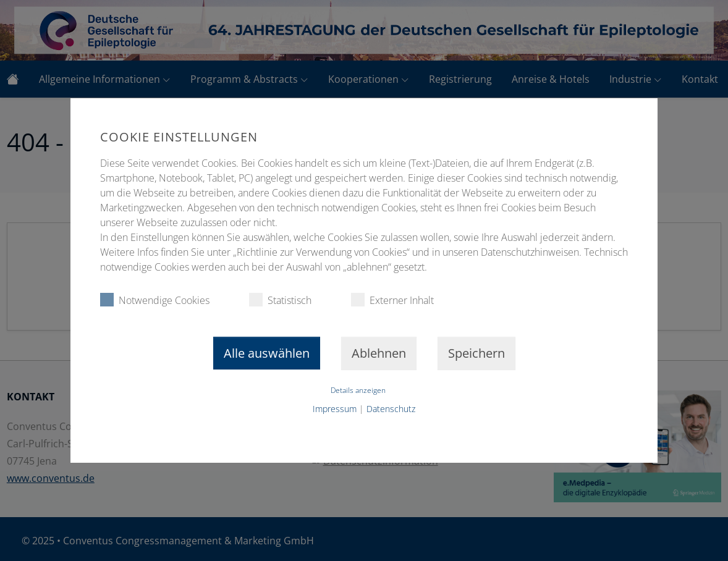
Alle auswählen (267, 353)
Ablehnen (379, 353)
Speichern (476, 353)
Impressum (335, 409)
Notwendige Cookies (155, 300)
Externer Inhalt (392, 300)
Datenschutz (391, 409)
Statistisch (280, 300)
